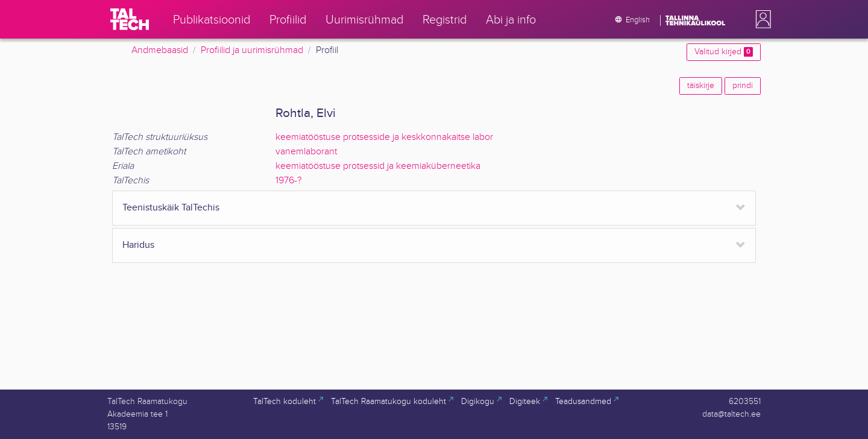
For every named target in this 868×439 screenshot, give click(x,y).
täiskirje (701, 86)
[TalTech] (130, 19)
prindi (743, 86)
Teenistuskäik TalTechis (171, 208)
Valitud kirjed (724, 52)
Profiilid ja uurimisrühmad (252, 50)
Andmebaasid (160, 50)
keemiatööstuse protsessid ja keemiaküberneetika (378, 166)
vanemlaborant (306, 152)
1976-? (288, 181)
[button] (761, 19)
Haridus (138, 245)
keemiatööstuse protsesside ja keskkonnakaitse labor (384, 137)
